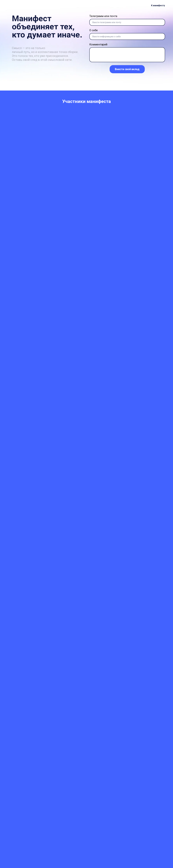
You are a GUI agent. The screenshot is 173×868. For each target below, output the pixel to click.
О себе (94, 30)
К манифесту (158, 5)
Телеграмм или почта (103, 16)
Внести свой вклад (127, 69)
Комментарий (98, 44)
